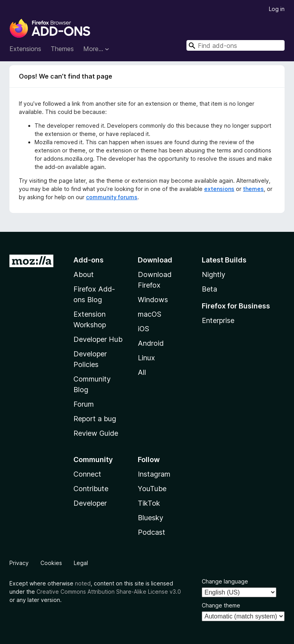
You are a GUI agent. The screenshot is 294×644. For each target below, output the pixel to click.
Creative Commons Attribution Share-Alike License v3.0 (109, 592)
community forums (112, 197)
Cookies (51, 563)
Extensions (25, 49)
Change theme (221, 605)
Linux (146, 358)
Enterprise (218, 320)
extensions (219, 189)
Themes (62, 49)
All (142, 372)
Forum (84, 404)
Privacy (19, 563)
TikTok (149, 503)
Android (151, 343)
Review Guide (96, 433)
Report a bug (95, 419)
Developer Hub (98, 339)
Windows (153, 300)
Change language (225, 581)
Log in (277, 9)
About (84, 274)
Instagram (154, 474)
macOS (150, 314)
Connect (87, 474)
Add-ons (89, 260)
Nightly (214, 274)
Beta (209, 289)
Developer (90, 503)
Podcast (152, 532)
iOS (143, 329)
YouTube (152, 489)
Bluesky (151, 518)
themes (253, 189)
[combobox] (236, 45)
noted (83, 583)
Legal (81, 563)
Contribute (91, 489)
